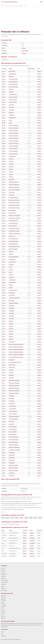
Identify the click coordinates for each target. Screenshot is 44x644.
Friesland (3, 572)
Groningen (3, 576)
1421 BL (3, 141)
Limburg (3, 578)
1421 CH (4, 185)
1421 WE (4, 421)
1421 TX (3, 360)
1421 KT (3, 239)
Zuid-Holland (4, 590)
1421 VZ (3, 414)
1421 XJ (3, 445)
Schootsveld (12, 277)
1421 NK (4, 300)
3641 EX (25, 551)
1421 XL (3, 450)
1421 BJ (3, 136)
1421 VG (4, 378)
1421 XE (3, 437)
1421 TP (3, 344)
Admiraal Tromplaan (13, 465)
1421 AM (4, 97)
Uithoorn (24, 48)
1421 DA (4, 197)
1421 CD (4, 177)
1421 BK (3, 138)
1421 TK (3, 334)
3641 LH (25, 546)
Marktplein (11, 76)
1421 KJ (3, 218)
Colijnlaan (11, 169)
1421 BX (3, 164)
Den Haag (3, 600)
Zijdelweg (11, 321)
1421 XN (4, 455)
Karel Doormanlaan (13, 148)
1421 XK (3, 447)
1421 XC (3, 432)
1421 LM (4, 277)
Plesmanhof (12, 421)
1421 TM (4, 339)
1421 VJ (3, 383)
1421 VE (3, 375)
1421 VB (3, 367)
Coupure (11, 270)
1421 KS (3, 236)
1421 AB (3, 74)
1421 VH (4, 380)
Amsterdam (4, 596)
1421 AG (4, 84)
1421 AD (4, 79)
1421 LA (3, 252)
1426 (21, 518)
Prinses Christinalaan (14, 125)
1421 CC (3, 174)
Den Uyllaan (12, 300)
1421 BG (4, 130)
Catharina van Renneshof (15, 215)
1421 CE (3, 179)
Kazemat (11, 275)
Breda (2, 614)
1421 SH (4, 316)
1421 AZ (3, 118)
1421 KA (3, 200)
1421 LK (3, 272)
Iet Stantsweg (12, 236)
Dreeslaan (11, 164)
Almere (3, 608)
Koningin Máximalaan (14, 257)
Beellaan (11, 285)
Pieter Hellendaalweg (14, 241)
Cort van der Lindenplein (14, 298)
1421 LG (3, 264)
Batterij (10, 272)
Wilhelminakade (12, 74)
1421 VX (3, 411)
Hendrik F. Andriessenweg (15, 233)
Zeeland (3, 588)
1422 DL (25, 538)
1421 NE (3, 290)
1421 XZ (3, 476)
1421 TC (3, 324)
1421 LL (3, 275)
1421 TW (4, 357)
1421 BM (4, 143)
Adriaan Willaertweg (13, 244)
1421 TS (3, 349)
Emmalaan (11, 89)
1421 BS (3, 154)
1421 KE (3, 210)
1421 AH (4, 87)
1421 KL (3, 223)
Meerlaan (11, 339)
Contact (3, 632)
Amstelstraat (12, 115)
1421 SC (3, 308)
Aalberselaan (12, 365)
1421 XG (4, 439)
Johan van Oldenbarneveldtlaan (16, 344)
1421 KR (3, 233)
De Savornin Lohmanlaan (14, 190)
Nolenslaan (11, 375)
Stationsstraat (12, 71)
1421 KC (3, 205)
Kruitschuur (11, 264)
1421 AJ (3, 89)
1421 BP (3, 148)
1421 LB (3, 254)
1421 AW (4, 115)
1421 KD (4, 208)
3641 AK (25, 553)
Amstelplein (11, 306)
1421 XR (3, 460)
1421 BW (4, 161)
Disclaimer (3, 636)
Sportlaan (11, 326)
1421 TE (3, 326)
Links (2, 634)
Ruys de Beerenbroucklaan (15, 362)
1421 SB (3, 306)
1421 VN (4, 393)
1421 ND (4, 288)
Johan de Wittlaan (13, 427)
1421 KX (3, 246)
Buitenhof (11, 252)
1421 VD (4, 373)
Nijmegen (3, 618)
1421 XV (3, 468)
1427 (26, 518)
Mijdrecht (32, 546)
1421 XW (4, 470)
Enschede (3, 612)
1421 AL (3, 94)
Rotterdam (3, 598)
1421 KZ (3, 249)
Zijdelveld (11, 329)
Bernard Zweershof (13, 221)
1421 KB (3, 203)
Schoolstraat (12, 342)
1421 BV (3, 159)
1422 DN (25, 541)
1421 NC (4, 285)
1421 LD (3, 259)
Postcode (10, 2)
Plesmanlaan (12, 452)
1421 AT (3, 110)
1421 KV (3, 241)
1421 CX (3, 192)
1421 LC (3, 257)
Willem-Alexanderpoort (14, 182)
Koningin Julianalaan (13, 84)
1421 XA (3, 427)
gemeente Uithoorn (34, 497)
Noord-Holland (25, 51)
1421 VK (3, 385)
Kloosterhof (11, 318)
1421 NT (3, 303)
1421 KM (4, 226)
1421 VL (3, 388)
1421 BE (3, 128)
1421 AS (3, 107)
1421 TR (3, 347)
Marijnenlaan (12, 293)
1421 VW (4, 409)
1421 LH (3, 267)
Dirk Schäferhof (12, 210)
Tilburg (3, 610)
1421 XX (3, 473)
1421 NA (4, 280)
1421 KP (3, 231)
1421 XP (3, 458)
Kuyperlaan (11, 396)
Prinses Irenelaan (13, 100)
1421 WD (4, 419)
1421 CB (3, 172)
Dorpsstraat (12, 105)
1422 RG (25, 543)
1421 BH (4, 133)
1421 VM (4, 391)
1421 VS (3, 401)
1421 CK (3, 190)
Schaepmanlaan (12, 406)
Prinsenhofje (12, 192)
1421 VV (3, 406)
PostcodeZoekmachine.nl (15, 640)
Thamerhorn (12, 179)
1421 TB (3, 321)
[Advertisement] (22, 19)
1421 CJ (3, 187)
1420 (3, 518)
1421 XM (4, 452)
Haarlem (3, 616)
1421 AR (3, 105)
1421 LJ (3, 270)
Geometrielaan (12, 259)
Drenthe (3, 568)
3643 (40, 518)
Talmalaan (11, 159)
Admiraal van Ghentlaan (14, 447)
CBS (5, 512)
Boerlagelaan (12, 360)
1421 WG (4, 424)
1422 (12, 518)
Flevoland (3, 570)
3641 (35, 518)
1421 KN (4, 228)
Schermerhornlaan (13, 290)
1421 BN (4, 146)
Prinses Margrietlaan (13, 419)
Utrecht (3, 586)
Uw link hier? (5, 60)
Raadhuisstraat (12, 118)
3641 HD (25, 548)
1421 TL (3, 336)
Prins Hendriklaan (13, 94)
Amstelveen (32, 538)
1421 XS (3, 463)
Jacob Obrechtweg (13, 226)
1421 (8, 518)
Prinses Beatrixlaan (13, 79)
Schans (10, 120)
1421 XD (4, 434)
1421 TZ (3, 362)
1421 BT (3, 156)
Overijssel (3, 584)
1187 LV (25, 556)
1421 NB (4, 282)
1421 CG (4, 182)
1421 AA (3, 71)
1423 (17, 518)
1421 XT (3, 465)
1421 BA (3, 120)
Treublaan (11, 370)
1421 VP (3, 396)
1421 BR (3, 151)
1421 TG (4, 329)
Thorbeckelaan (12, 156)
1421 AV (3, 112)
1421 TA (3, 318)
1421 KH (4, 215)
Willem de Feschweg (13, 249)
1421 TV (3, 354)
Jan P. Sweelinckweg (13, 239)
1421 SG (4, 313)
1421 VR (3, 398)
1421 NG (4, 293)
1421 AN (4, 100)
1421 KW (4, 244)
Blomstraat (11, 112)
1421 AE (3, 82)
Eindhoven (3, 604)
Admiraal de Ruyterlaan (14, 380)
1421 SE (3, 311)
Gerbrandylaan (12, 280)
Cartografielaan (12, 262)
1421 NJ (3, 298)
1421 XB (3, 429)
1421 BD (4, 125)
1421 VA (3, 365)
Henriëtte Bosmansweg (14, 246)
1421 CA (3, 169)
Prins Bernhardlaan (13, 97)
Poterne (11, 267)
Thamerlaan (12, 473)
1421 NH (4, 295)
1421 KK (3, 221)
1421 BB (3, 123)
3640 (31, 518)
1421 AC (3, 76)
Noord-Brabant (4, 580)
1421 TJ (3, 331)
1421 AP (3, 102)
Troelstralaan (12, 403)
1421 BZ (3, 166)
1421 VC (3, 370)
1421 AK (3, 92)
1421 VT (3, 403)
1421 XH (4, 442)
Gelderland (4, 574)
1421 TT (3, 352)
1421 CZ (3, 195)
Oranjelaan (11, 92)
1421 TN (3, 342)
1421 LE (3, 262)
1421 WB (4, 416)
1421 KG (4, 213)
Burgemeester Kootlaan (14, 200)
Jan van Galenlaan (13, 411)
